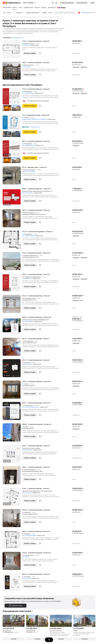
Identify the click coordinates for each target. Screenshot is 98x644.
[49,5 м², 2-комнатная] (12, 540)
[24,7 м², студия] (12, 176)
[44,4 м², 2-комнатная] (12, 390)
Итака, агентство (35, 127)
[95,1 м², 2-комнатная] (12, 153)
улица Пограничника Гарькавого (31, 471)
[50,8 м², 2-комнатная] (12, 326)
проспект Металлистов (28, 343)
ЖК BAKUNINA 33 (27, 279)
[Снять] (20, 8)
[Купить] (15, 8)
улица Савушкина (27, 428)
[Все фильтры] (4, 13)
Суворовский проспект (28, 300)
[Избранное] (53, 3)
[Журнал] (44, 8)
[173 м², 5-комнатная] (12, 262)
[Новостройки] (7, 8)
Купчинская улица (27, 386)
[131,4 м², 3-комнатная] (12, 305)
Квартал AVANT (26, 578)
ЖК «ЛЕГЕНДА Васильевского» (31, 407)
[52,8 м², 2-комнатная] (12, 455)
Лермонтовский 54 (27, 364)
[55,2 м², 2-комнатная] (12, 412)
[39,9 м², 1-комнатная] (12, 198)
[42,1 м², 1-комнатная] (12, 369)
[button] (56, 3)
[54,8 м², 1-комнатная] (12, 283)
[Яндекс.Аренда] (61, 8)
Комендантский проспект (29, 257)
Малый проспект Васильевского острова (33, 214)
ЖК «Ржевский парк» (28, 321)
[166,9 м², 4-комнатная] (12, 433)
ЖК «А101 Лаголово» (28, 193)
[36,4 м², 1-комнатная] (12, 219)
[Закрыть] (95, 13)
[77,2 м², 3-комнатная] (12, 100)
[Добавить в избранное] (40, 53)
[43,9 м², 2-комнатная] (12, 476)
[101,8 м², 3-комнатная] (12, 519)
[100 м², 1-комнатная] (12, 72)
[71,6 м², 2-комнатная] (12, 498)
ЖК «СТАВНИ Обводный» (29, 536)
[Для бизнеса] (52, 8)
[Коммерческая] (28, 8)
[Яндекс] (4, 3)
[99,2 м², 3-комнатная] (12, 582)
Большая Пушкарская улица (30, 514)
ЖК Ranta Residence (27, 450)
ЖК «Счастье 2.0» (27, 493)
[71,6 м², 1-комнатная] (12, 50)
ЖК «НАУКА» (26, 557)
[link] (92, 3)
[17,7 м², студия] (12, 126)
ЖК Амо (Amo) (26, 45)
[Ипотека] (37, 8)
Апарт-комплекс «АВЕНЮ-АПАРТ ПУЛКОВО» (34, 119)
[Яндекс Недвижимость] (13, 3)
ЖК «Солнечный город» (29, 171)
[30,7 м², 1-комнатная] (12, 348)
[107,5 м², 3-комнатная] (12, 562)
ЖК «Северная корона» (28, 93)
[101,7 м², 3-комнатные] (12, 241)
